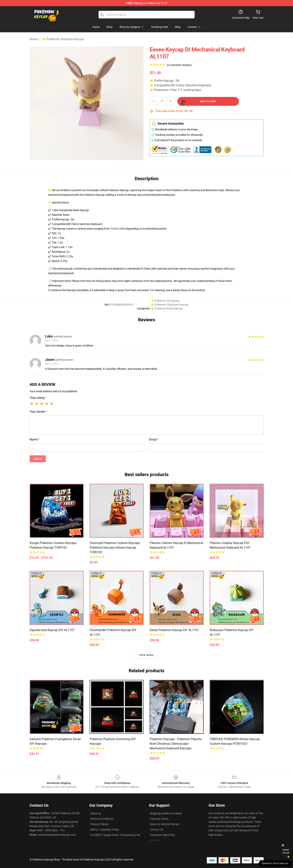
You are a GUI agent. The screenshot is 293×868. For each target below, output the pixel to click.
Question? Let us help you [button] (275, 863)
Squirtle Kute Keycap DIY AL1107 (52, 630)
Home (34, 39)
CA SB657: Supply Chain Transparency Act (115, 835)
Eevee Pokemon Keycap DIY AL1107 (174, 630)
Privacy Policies (99, 824)
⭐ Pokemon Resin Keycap (167, 308)
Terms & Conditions (102, 819)
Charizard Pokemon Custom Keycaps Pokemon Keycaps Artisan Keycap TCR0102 (115, 548)
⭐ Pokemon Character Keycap (63, 39)
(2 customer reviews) (179, 65)
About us (96, 813)
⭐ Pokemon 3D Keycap (165, 301)
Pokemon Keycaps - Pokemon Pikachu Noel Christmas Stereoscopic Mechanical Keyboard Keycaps (176, 744)
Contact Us (157, 830)
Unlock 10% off (286, 851)
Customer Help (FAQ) (162, 835)
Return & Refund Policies (164, 824)
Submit (38, 459)
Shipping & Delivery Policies (166, 813)
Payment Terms (159, 819)
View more (146, 655)
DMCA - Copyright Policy (105, 830)
